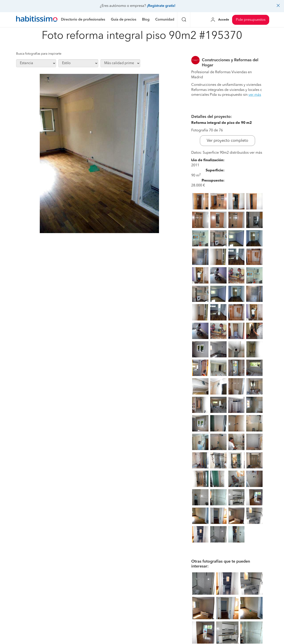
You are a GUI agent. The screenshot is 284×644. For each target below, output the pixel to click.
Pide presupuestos (251, 20)
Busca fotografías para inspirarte (39, 54)
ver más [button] (255, 95)
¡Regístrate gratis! (161, 6)
